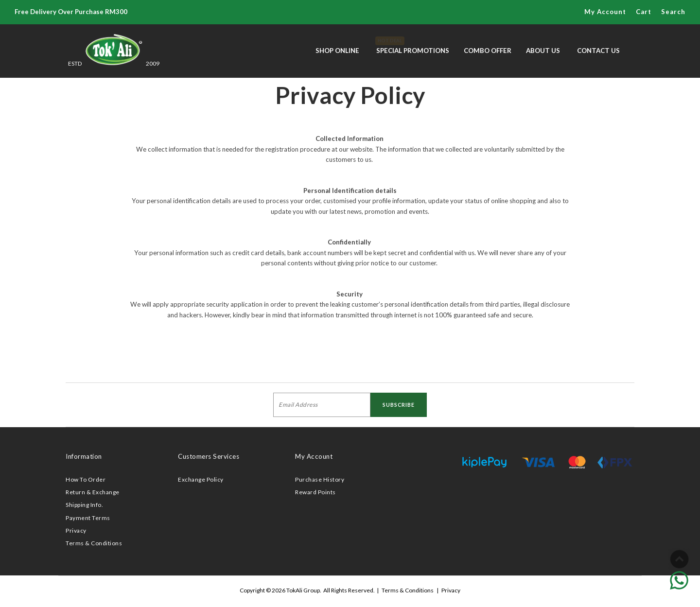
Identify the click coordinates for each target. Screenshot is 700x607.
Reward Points (315, 492)
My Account (605, 12)
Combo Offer (488, 51)
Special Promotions (413, 45)
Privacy (76, 530)
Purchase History (320, 479)
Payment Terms (88, 518)
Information (84, 456)
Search (673, 12)
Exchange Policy (201, 479)
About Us (543, 51)
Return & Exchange (93, 492)
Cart (644, 12)
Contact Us (598, 51)
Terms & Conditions (94, 543)
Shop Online (337, 51)
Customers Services (209, 456)
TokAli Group (303, 590)
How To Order (86, 479)
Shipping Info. (84, 505)
